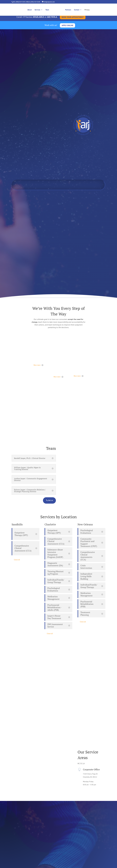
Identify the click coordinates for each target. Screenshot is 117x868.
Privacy (86, 10)
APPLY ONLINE (67, 25)
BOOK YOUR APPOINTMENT (73, 17)
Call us (50, 500)
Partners (67, 10)
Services (38, 10)
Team (48, 10)
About (30, 10)
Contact (76, 10)
